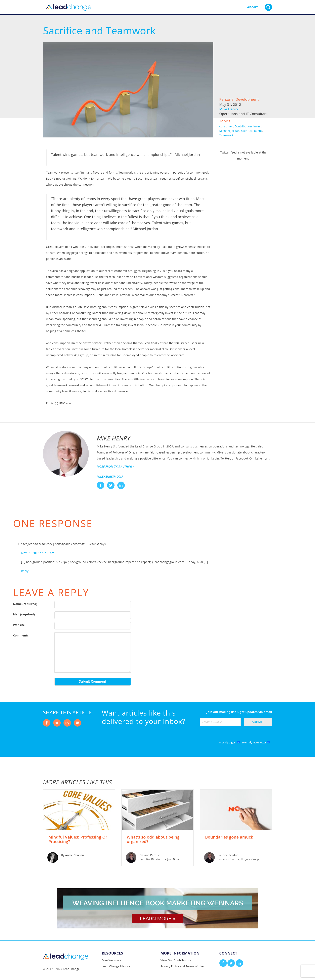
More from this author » (115, 466)
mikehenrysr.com (110, 476)
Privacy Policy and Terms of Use (182, 966)
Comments (21, 635)
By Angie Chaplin (73, 855)
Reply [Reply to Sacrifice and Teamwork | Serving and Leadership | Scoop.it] (25, 571)
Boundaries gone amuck (229, 837)
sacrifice (247, 131)
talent (258, 131)
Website (19, 625)
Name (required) (25, 604)
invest (258, 126)
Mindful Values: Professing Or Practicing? (78, 840)
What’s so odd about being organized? (153, 840)
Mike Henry (229, 109)
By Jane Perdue (150, 855)
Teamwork (227, 135)
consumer (226, 126)
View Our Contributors (176, 960)
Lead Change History (116, 966)
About (253, 7)
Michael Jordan (230, 131)
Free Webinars (112, 960)
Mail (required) (24, 614)
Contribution (243, 126)
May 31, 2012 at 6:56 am (38, 553)
